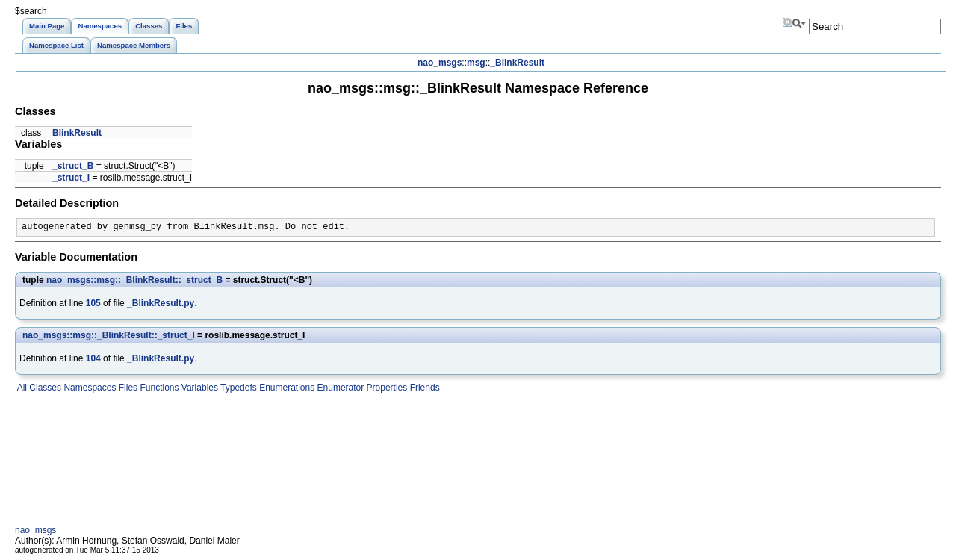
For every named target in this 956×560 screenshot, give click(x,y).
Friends (423, 388)
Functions (158, 388)
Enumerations (286, 388)
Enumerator (339, 388)
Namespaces (89, 388)
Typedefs (238, 388)
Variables (198, 388)
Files (127, 388)
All (21, 388)
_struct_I (71, 178)
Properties (385, 388)
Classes (44, 388)
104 (93, 358)
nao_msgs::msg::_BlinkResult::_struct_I (109, 335)
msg (476, 63)
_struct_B (73, 166)
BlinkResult (77, 133)
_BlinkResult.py (161, 303)
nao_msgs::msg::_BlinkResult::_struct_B (134, 280)
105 (93, 303)
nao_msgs (440, 63)
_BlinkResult (517, 63)
